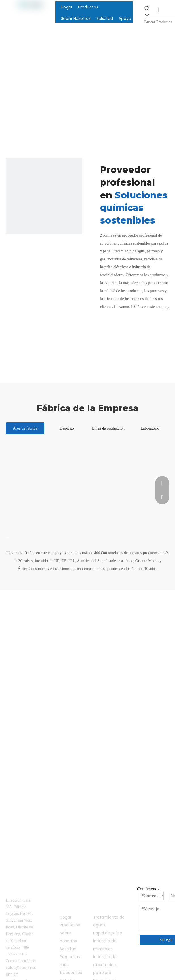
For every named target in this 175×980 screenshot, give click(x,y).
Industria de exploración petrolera (105, 965)
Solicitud (68, 949)
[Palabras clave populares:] (149, 10)
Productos (70, 925)
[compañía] (44, 196)
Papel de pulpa (108, 933)
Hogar (66, 917)
